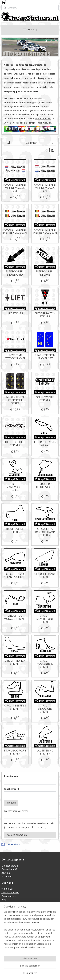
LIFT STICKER (15, 314)
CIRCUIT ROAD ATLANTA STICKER (15, 575)
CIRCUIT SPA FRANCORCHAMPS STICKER (45, 532)
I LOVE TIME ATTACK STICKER (15, 357)
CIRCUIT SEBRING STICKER (15, 707)
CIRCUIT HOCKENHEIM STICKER (45, 664)
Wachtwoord (12, 789)
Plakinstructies (9, 896)
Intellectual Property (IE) (14, 933)
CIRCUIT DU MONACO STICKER (15, 617)
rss (43, 969)
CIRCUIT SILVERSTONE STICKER (45, 619)
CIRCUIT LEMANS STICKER (45, 575)
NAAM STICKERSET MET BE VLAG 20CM (45, 231)
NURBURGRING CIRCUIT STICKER (45, 486)
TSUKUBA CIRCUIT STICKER (15, 752)
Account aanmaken (17, 835)
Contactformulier (10, 903)
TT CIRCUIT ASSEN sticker (45, 444)
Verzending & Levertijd (13, 916)
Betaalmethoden (10, 923)
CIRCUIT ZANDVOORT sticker (15, 487)
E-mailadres (11, 776)
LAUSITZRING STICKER (45, 752)
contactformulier (43, 119)
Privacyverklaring (10, 930)
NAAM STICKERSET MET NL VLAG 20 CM (45, 188)
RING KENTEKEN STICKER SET (45, 357)
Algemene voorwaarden (14, 926)
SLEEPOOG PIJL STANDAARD (15, 273)
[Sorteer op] (30, 143)
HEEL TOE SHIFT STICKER (15, 444)
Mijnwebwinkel (40, 974)
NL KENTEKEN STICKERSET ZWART (15, 400)
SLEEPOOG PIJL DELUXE (45, 273)
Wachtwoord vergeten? (16, 811)
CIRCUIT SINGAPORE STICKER (45, 709)
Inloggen (11, 803)
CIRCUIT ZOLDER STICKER (15, 531)
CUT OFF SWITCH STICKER (45, 315)
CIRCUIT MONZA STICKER (15, 662)
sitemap (36, 969)
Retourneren (8, 919)
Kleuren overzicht (10, 892)
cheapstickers (11, 844)
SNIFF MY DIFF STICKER (45, 399)
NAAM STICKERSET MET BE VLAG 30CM (15, 231)
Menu (30, 30)
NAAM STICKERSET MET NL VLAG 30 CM (15, 188)
